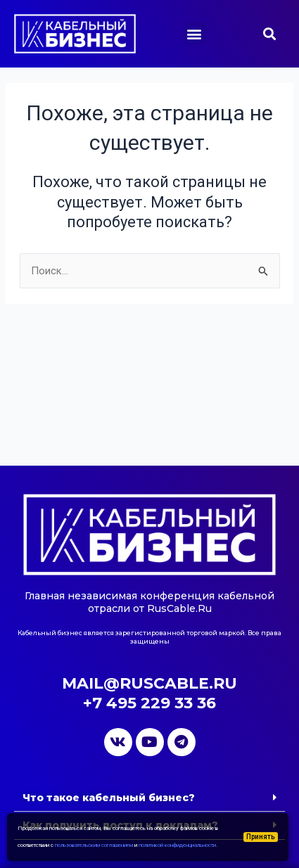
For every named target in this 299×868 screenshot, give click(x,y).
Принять (261, 837)
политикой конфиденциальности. (178, 845)
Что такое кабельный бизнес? (109, 798)
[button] (195, 33)
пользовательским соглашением (94, 845)
